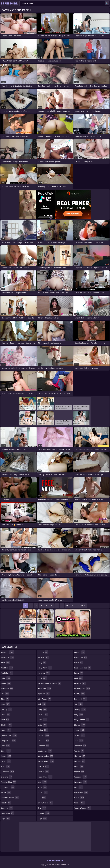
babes (6, 683)
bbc (5, 694)
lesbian (43, 735)
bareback (7, 689)
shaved (80, 725)
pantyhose (81, 657)
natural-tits (45, 777)
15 (67, 606)
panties (80, 652)
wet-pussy (81, 792)
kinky (42, 709)
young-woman (83, 808)
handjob (44, 673)
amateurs (8, 657)
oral (42, 808)
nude (42, 787)
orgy (42, 818)
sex (79, 704)
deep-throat (9, 735)
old (42, 798)
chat (5, 720)
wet (79, 787)
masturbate (45, 751)
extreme (7, 777)
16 (72, 606)
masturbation (46, 761)
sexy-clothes (82, 720)
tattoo (80, 735)
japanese (44, 694)
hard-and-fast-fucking (49, 683)
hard (42, 678)
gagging (7, 808)
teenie (79, 751)
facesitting (8, 787)
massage (44, 746)
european (8, 772)
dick (5, 746)
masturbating (45, 756)
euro (6, 766)
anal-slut (7, 673)
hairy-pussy (45, 668)
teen (79, 740)
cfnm (5, 714)
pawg (79, 673)
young (80, 803)
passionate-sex (83, 668)
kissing (43, 714)
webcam (80, 777)
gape (5, 818)
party (79, 663)
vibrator (80, 756)
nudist (43, 792)
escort (6, 761)
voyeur (79, 772)
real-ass (80, 683)
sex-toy (80, 709)
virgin (79, 766)
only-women (45, 803)
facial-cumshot (10, 798)
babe (6, 678)
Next (84, 606)
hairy (42, 663)
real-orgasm (82, 689)
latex (42, 720)
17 (78, 606)
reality (80, 694)
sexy (79, 714)
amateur (8, 652)
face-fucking (9, 782)
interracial (44, 689)
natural (43, 772)
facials (6, 803)
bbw (5, 699)
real (79, 678)
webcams (81, 782)
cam (6, 704)
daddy (6, 730)
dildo (6, 751)
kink (42, 704)
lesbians (43, 740)
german (43, 657)
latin (42, 725)
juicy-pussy (44, 699)
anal (6, 663)
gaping (43, 652)
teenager (80, 746)
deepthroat (8, 740)
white (79, 798)
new (42, 782)
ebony (6, 756)
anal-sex (7, 668)
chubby (6, 725)
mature (43, 766)
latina (43, 730)
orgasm (44, 813)
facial (6, 792)
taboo (79, 730)
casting (6, 709)
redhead (81, 699)
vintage (80, 761)
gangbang (8, 813)
